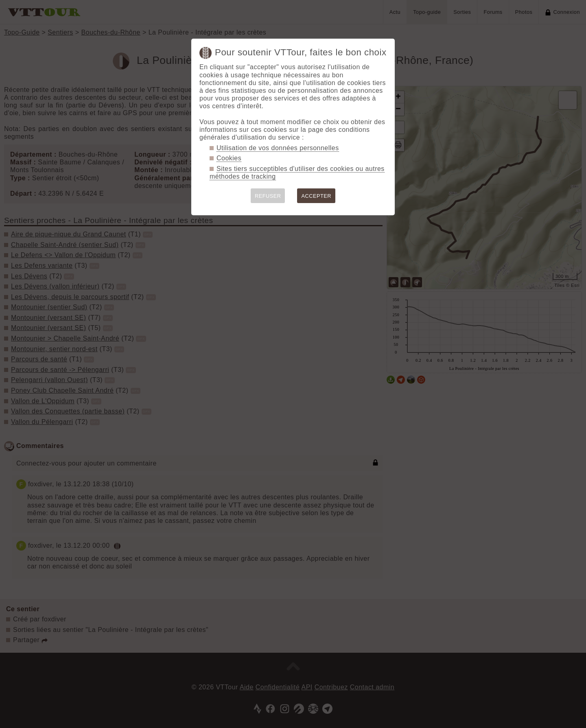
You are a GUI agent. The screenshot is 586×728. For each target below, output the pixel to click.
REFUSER (268, 196)
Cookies (229, 158)
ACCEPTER (316, 196)
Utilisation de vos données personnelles (278, 148)
